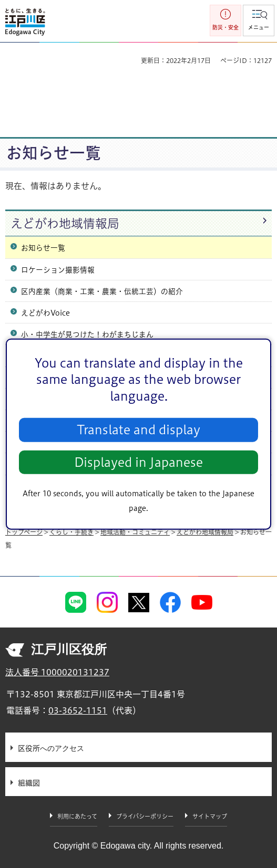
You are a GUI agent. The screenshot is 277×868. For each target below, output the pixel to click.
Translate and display (138, 430)
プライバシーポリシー (145, 816)
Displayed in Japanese (138, 462)
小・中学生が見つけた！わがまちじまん (87, 334)
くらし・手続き (71, 532)
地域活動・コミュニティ (135, 532)
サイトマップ (210, 816)
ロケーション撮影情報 (58, 270)
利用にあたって (77, 816)
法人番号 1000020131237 (57, 672)
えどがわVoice (45, 313)
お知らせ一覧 (43, 248)
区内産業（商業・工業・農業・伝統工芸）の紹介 (102, 291)
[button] (259, 20)
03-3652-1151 (78, 710)
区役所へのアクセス (51, 748)
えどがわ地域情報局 (65, 223)
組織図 (29, 783)
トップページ (24, 532)
